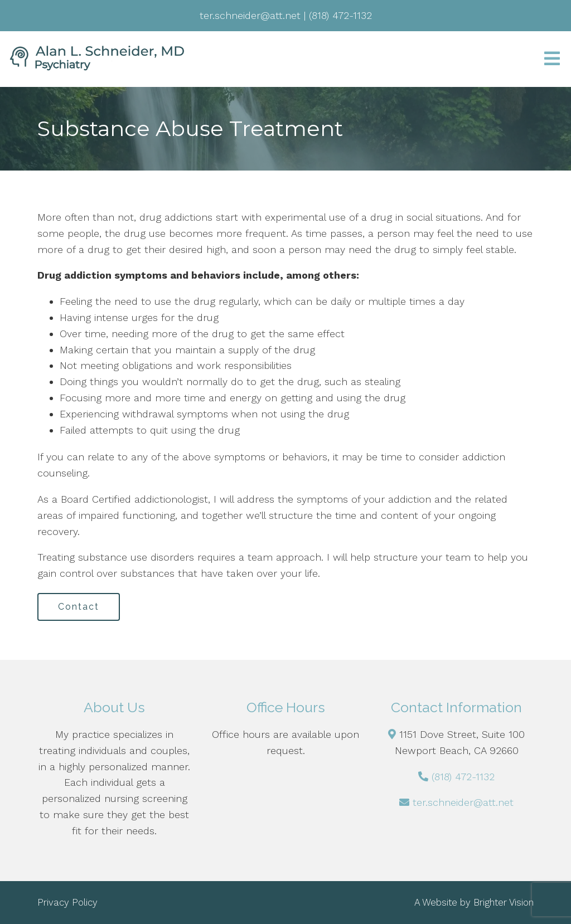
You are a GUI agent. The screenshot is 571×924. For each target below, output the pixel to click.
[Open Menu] (552, 59)
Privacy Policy (67, 902)
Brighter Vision (504, 902)
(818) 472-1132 (463, 777)
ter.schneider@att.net (463, 802)
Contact (79, 607)
